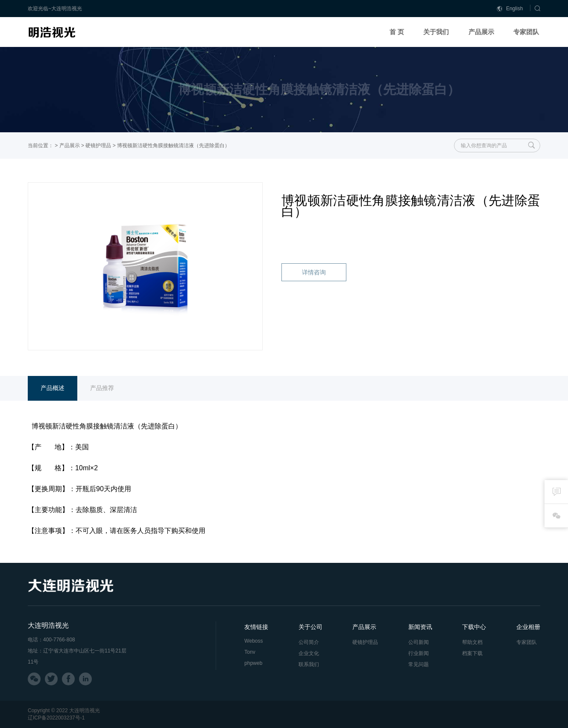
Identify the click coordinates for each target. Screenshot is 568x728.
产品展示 (481, 32)
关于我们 (436, 32)
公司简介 (309, 642)
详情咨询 (314, 272)
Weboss (253, 641)
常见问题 (419, 664)
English (510, 9)
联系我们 (309, 664)
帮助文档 (472, 642)
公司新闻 (419, 642)
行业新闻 (419, 653)
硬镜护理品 (98, 146)
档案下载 (472, 653)
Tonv (250, 652)
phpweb (253, 663)
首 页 (397, 32)
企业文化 (309, 653)
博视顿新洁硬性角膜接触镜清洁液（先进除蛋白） (173, 146)
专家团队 (526, 32)
